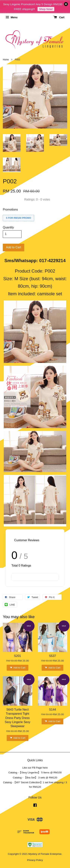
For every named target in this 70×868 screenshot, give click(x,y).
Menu (11, 17)
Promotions (10, 210)
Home (6, 60)
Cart (59, 17)
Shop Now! (46, 9)
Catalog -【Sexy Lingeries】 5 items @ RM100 (35, 773)
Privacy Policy (35, 860)
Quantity (8, 227)
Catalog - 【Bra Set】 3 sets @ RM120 (35, 778)
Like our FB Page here (35, 768)
